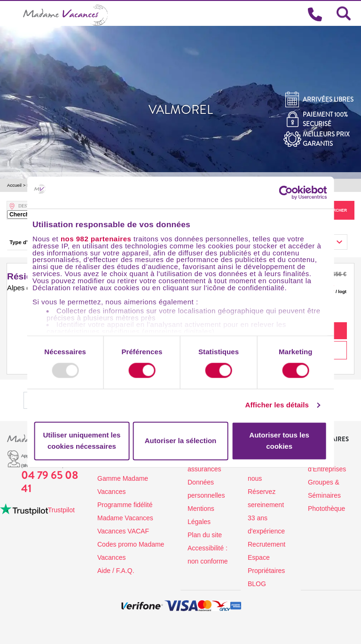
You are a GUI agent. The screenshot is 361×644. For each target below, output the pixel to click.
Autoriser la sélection (181, 441)
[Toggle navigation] (12, 13)
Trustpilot (61, 510)
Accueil (14, 185)
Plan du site (205, 535)
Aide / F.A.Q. (116, 571)
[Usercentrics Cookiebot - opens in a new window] (295, 192)
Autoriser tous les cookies (279, 441)
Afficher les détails (277, 405)
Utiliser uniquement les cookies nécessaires (82, 441)
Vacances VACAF (123, 531)
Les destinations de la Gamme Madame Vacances (129, 478)
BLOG (257, 584)
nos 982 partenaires (96, 239)
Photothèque (326, 509)
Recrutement (267, 544)
